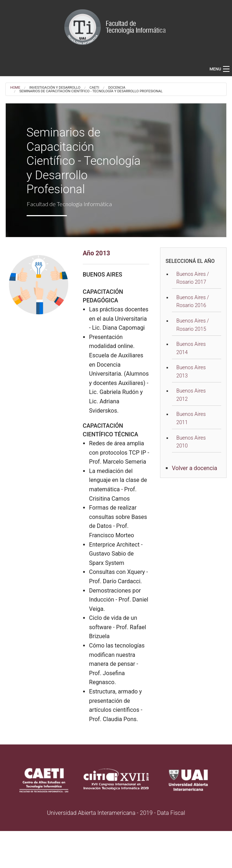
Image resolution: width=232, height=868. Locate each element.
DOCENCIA (117, 88)
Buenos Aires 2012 (191, 395)
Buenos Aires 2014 (191, 348)
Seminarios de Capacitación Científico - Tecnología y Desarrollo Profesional (91, 91)
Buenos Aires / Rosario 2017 (193, 278)
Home (15, 88)
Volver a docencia (195, 468)
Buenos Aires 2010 (191, 442)
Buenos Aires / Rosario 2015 (193, 325)
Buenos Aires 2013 (191, 372)
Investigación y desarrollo (55, 88)
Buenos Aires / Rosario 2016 (193, 301)
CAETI (94, 88)
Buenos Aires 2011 (191, 418)
